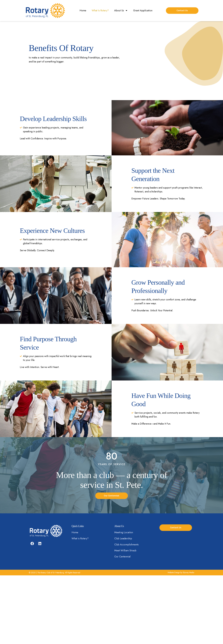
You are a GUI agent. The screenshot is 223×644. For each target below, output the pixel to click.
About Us (121, 10)
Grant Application (143, 10)
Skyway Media (188, 572)
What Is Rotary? (100, 10)
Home (83, 10)
